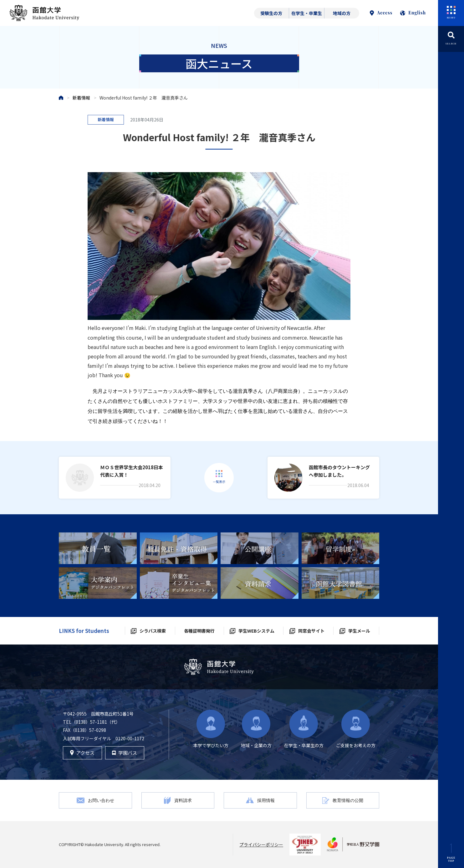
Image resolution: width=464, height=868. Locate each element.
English (413, 13)
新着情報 (81, 98)
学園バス (125, 753)
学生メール (359, 631)
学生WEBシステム (256, 631)
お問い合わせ (101, 800)
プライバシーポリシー (261, 845)
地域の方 (342, 13)
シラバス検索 (153, 631)
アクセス (82, 753)
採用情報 (266, 800)
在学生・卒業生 (307, 13)
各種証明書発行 (199, 631)
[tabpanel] (98, 548)
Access (381, 13)
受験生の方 (271, 13)
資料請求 (183, 800)
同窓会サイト (311, 631)
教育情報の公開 (348, 800)
